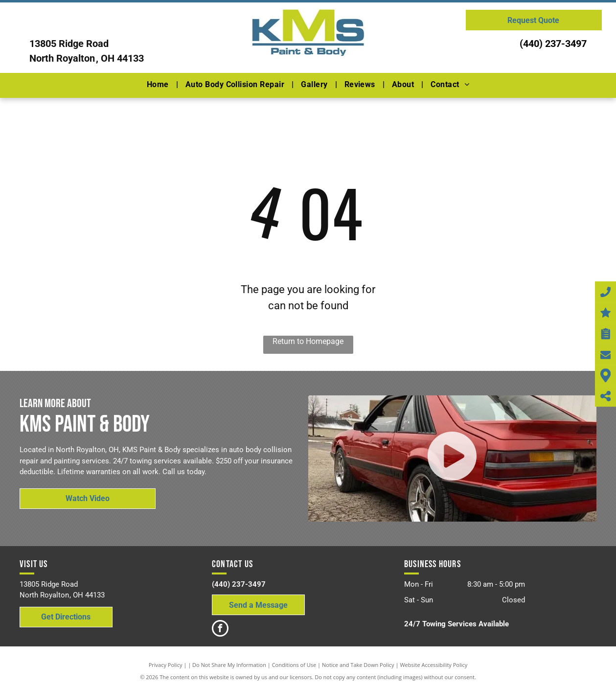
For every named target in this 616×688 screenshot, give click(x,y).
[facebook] (220, 630)
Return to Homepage (308, 341)
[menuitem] (159, 85)
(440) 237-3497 (553, 44)
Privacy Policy (166, 665)
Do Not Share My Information (229, 665)
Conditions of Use (294, 665)
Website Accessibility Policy (433, 665)
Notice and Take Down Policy (358, 665)
